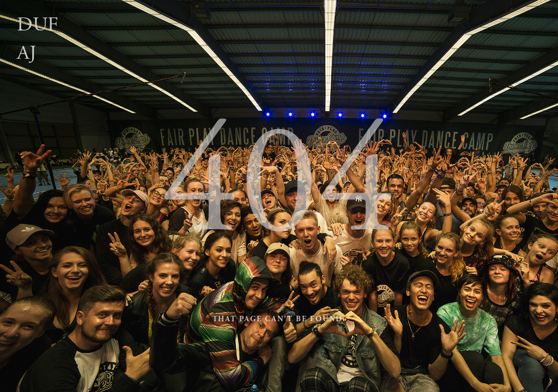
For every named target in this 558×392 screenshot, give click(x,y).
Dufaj (38, 39)
